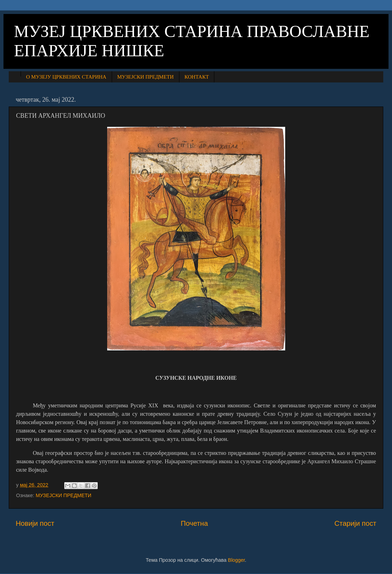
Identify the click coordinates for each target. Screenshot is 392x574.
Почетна (194, 523)
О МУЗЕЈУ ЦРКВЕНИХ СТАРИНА (66, 77)
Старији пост (355, 523)
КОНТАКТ (197, 77)
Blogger (236, 560)
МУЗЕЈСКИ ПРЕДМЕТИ (146, 77)
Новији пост (35, 523)
